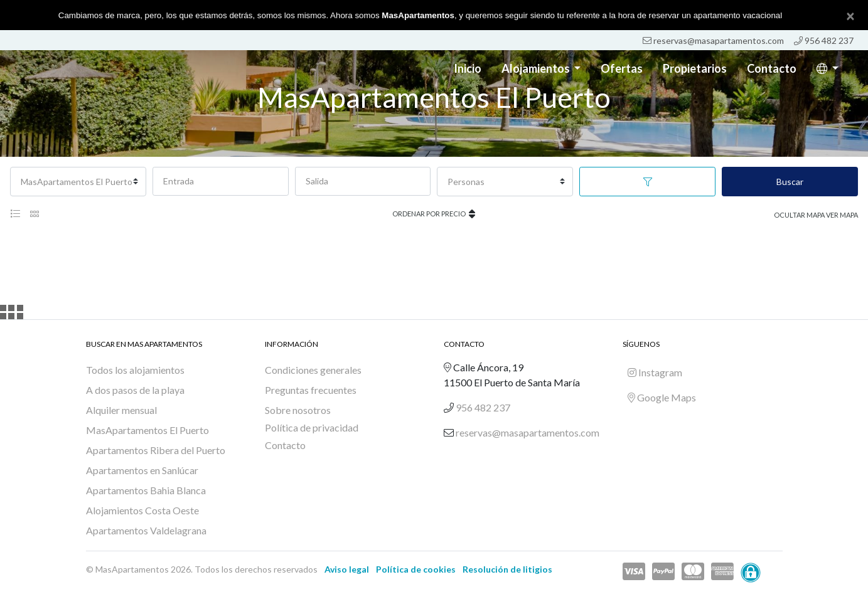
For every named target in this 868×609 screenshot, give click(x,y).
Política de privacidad (312, 427)
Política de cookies (416, 569)
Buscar (790, 182)
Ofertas (622, 68)
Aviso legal (347, 569)
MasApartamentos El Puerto (147, 430)
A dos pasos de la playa (135, 390)
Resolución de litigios (507, 569)
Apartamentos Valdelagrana (146, 530)
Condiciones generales (313, 370)
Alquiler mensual (121, 410)
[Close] (850, 16)
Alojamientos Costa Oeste (142, 510)
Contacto (772, 68)
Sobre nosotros (298, 410)
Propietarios (695, 68)
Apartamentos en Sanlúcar (142, 470)
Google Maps (662, 397)
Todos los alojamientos (135, 370)
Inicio (468, 68)
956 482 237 (824, 40)
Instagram (655, 372)
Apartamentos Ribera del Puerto (156, 450)
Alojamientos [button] (537, 68)
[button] (828, 69)
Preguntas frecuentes (311, 390)
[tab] (15, 214)
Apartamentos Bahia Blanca (146, 490)
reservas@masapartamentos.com (713, 40)
